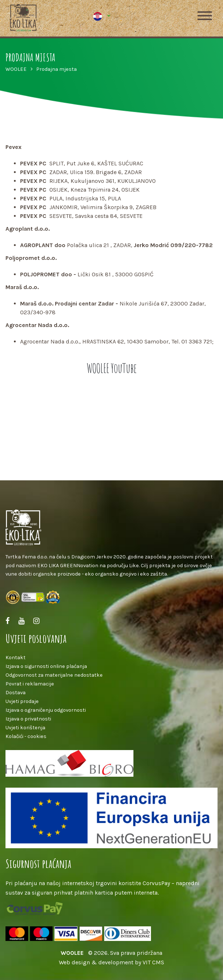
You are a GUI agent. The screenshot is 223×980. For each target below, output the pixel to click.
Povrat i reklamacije (30, 684)
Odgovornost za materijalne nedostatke (54, 675)
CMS (158, 962)
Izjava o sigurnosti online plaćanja (46, 666)
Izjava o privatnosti (28, 719)
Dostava (16, 693)
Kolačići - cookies (26, 736)
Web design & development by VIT (105, 962)
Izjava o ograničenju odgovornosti (46, 710)
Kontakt (16, 658)
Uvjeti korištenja (25, 728)
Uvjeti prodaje (22, 701)
